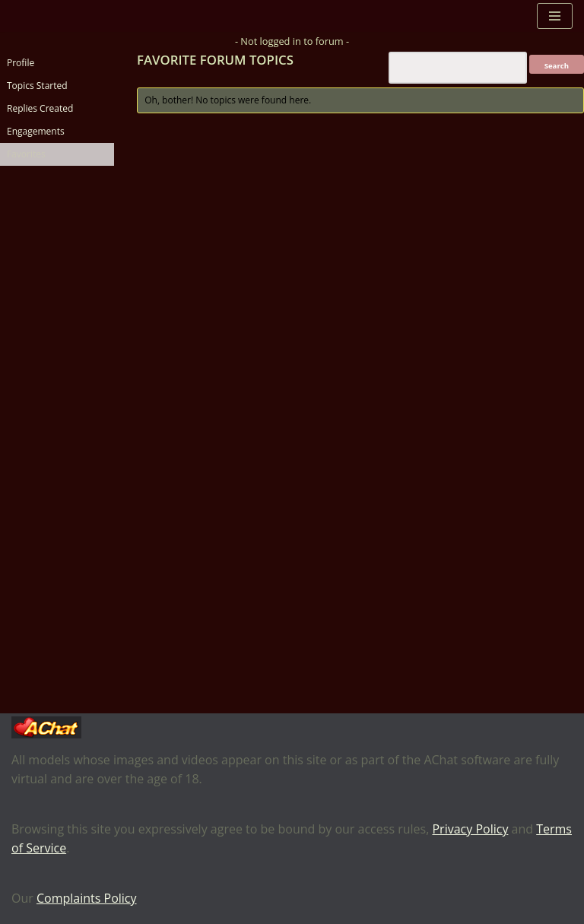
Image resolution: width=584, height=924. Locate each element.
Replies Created (40, 108)
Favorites (26, 154)
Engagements (36, 131)
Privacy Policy (470, 829)
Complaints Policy (87, 898)
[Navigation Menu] (555, 16)
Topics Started (37, 86)
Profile (21, 63)
